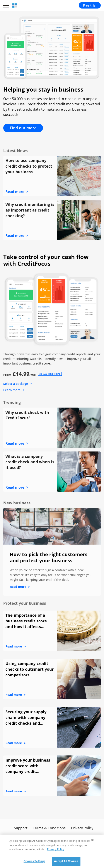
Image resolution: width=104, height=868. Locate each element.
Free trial (90, 5)
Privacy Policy (82, 828)
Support (21, 828)
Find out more (23, 128)
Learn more (12, 390)
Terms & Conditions (49, 828)
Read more (15, 192)
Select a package (16, 384)
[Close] (92, 843)
